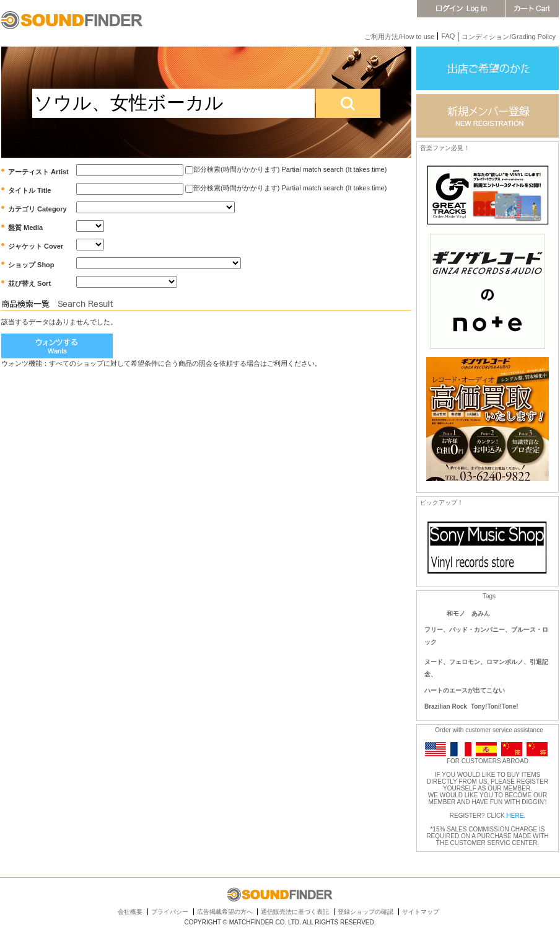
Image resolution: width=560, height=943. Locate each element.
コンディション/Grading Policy (509, 37)
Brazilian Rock (446, 706)
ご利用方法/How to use (399, 37)
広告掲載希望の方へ (225, 912)
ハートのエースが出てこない (465, 690)
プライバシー (170, 912)
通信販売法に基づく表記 (295, 912)
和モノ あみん (468, 613)
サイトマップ (421, 912)
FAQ (448, 36)
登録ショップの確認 (365, 912)
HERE (515, 816)
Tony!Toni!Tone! (495, 706)
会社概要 (130, 912)
